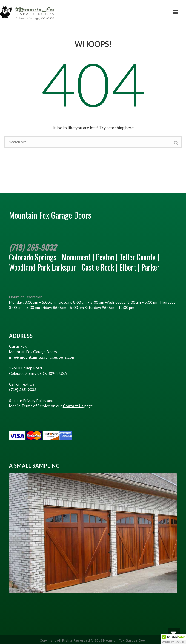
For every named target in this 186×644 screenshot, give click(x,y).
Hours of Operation (26, 297)
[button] (173, 639)
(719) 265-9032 (33, 247)
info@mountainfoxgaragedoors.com (42, 357)
